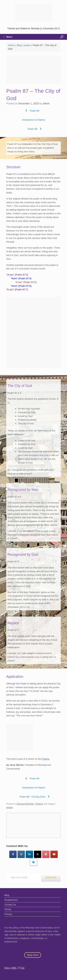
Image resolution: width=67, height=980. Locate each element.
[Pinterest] (46, 854)
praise (27, 45)
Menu (8, 37)
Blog (19, 45)
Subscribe (51, 877)
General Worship (25, 804)
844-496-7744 (14, 968)
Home (11, 45)
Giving (8, 909)
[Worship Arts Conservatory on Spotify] (33, 862)
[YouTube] (54, 854)
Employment (11, 900)
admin (46, 103)
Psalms (46, 759)
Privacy (8, 914)
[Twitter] (38, 854)
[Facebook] (13, 854)
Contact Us (10, 905)
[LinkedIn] (29, 854)
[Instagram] (21, 854)
